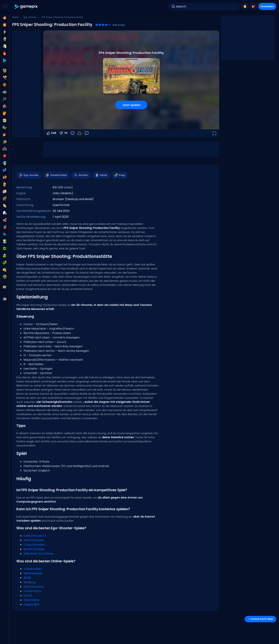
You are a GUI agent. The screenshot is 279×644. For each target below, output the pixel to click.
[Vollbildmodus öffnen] (214, 133)
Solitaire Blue (32, 569)
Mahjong (29, 582)
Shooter (81, 175)
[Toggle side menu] (4, 6)
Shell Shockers (34, 540)
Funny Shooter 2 (35, 536)
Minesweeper (33, 573)
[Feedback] (87, 133)
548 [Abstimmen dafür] (51, 133)
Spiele (15, 17)
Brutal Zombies (34, 549)
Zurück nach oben (260, 619)
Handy (101, 175)
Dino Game (31, 600)
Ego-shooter (29, 175)
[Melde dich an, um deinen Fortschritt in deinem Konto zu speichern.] (80, 133)
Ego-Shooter (30, 17)
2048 (27, 578)
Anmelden (267, 6)
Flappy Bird (31, 604)
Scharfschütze (56, 175)
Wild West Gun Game (38, 554)
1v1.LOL (28, 596)
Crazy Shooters (34, 545)
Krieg (119, 175)
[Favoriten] (72, 133)
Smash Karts (32, 591)
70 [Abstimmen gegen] (63, 133)
